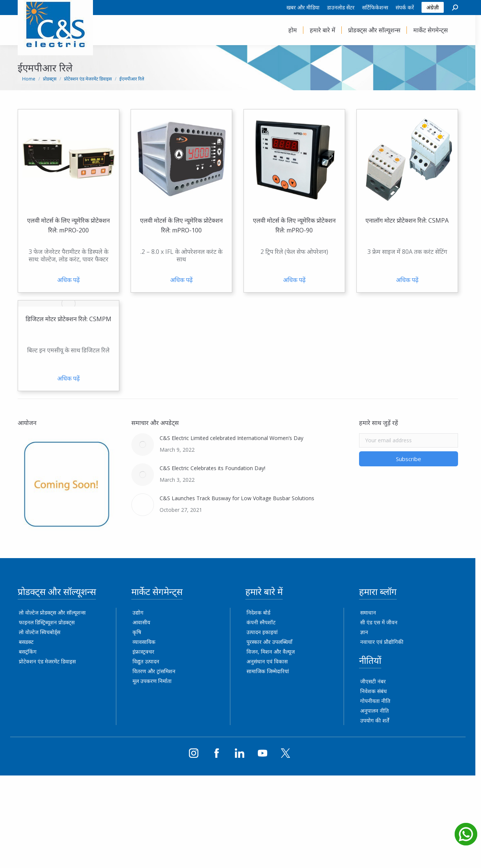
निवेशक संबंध (377, 691)
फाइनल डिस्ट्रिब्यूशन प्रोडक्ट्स (49, 622)
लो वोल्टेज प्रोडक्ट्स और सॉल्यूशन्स (55, 612)
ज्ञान (367, 632)
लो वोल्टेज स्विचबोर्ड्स (42, 632)
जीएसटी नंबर (376, 681)
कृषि (140, 632)
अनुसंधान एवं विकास (270, 661)
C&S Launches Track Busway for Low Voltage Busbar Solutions (240, 498)
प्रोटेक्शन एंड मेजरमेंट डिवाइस (50, 661)
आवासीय (144, 622)
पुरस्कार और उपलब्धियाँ (272, 642)
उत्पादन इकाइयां (265, 632)
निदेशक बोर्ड (261, 612)
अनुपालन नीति (377, 711)
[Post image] (146, 445)
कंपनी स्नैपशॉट (264, 622)
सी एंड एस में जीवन (382, 622)
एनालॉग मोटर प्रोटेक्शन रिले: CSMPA (410, 220)
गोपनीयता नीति (378, 701)
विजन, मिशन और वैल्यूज (273, 652)
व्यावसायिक (147, 642)
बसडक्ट (29, 642)
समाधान (371, 612)
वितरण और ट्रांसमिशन (157, 671)
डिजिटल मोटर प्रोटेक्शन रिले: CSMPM (71, 319)
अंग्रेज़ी (435, 7)
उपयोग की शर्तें (378, 720)
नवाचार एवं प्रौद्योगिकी (385, 642)
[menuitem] (306, 8)
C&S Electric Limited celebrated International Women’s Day (234, 438)
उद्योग (141, 612)
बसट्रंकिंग (30, 652)
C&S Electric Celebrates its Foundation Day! (215, 468)
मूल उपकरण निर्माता (155, 681)
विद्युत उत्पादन (149, 661)
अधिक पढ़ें (71, 280)
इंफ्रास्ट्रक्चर (146, 652)
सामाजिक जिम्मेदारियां (270, 671)
